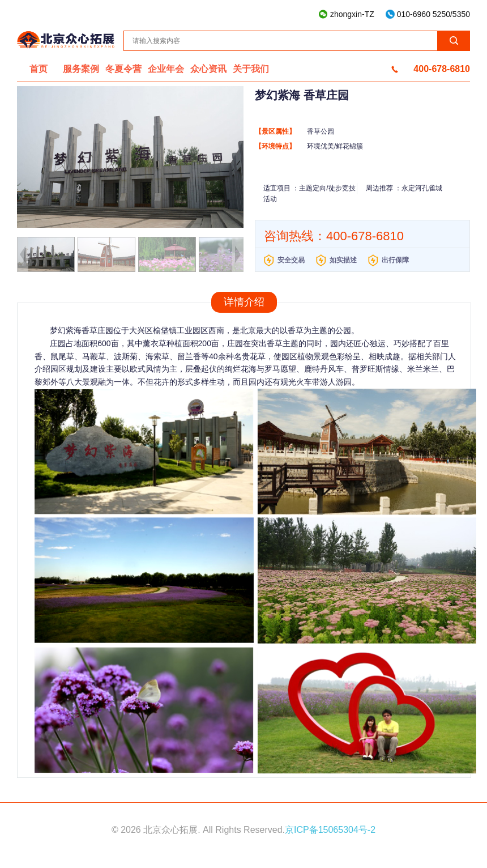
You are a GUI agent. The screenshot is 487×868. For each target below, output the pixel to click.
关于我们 (251, 69)
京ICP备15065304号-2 (330, 830)
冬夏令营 (123, 69)
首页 (39, 69)
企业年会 (166, 69)
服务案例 (81, 69)
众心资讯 (208, 69)
